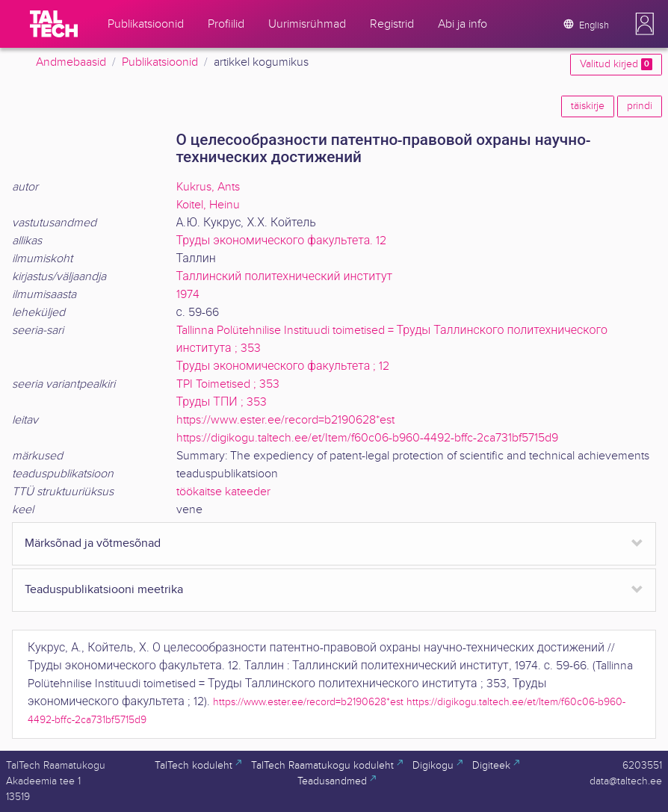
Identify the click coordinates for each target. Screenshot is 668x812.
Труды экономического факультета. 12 (282, 241)
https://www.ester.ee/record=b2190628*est (285, 420)
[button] (645, 24)
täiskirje (588, 106)
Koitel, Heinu (208, 205)
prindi (640, 106)
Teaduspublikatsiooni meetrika (104, 590)
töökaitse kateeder (223, 492)
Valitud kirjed (616, 64)
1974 (188, 295)
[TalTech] (54, 24)
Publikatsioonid (160, 62)
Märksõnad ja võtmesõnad (93, 543)
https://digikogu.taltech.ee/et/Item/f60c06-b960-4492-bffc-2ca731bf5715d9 (367, 438)
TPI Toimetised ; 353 (228, 384)
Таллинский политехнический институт (285, 277)
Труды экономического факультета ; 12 (283, 366)
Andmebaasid (71, 62)
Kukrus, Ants (208, 187)
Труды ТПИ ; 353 (222, 402)
